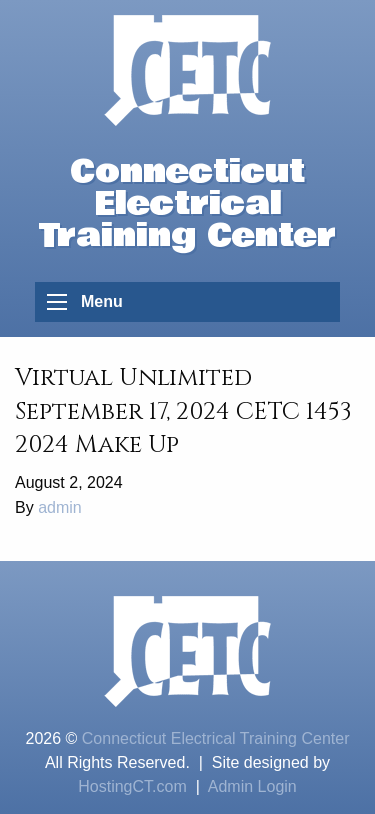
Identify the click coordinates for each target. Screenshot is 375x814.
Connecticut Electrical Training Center (216, 738)
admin (60, 507)
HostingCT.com (132, 786)
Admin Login (252, 786)
